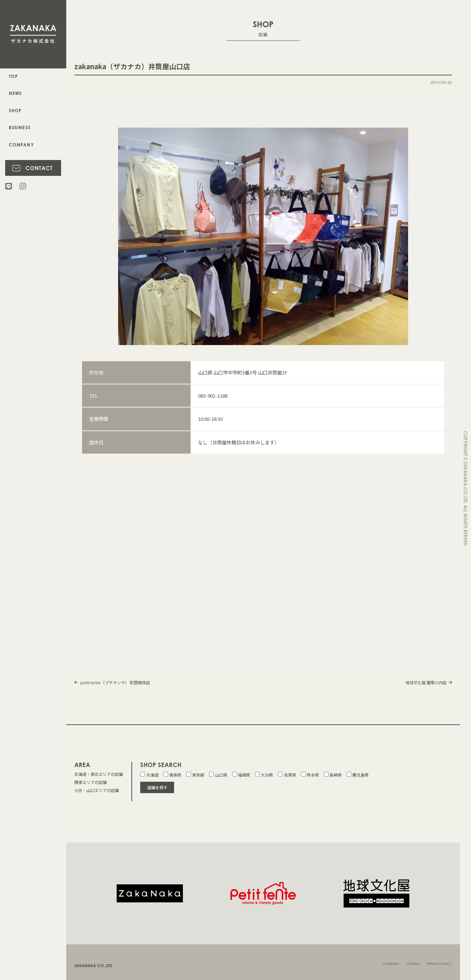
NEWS (15, 93)
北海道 (149, 775)
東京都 (195, 775)
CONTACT (413, 960)
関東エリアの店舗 (91, 782)
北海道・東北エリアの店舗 (99, 774)
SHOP (15, 111)
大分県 (264, 775)
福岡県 (241, 775)
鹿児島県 (358, 775)
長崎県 (333, 775)
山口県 (218, 775)
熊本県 (310, 775)
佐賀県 (287, 775)
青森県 (172, 775)
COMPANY (21, 145)
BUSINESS (19, 128)
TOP (13, 77)
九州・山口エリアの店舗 (97, 790)
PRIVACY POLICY (440, 960)
